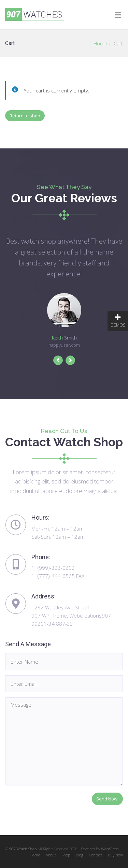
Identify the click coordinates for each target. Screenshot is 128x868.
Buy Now (115, 855)
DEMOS (118, 321)
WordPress (110, 849)
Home (100, 44)
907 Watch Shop (23, 849)
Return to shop (25, 116)
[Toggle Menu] (118, 15)
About (51, 855)
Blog (80, 855)
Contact (96, 855)
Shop (66, 855)
